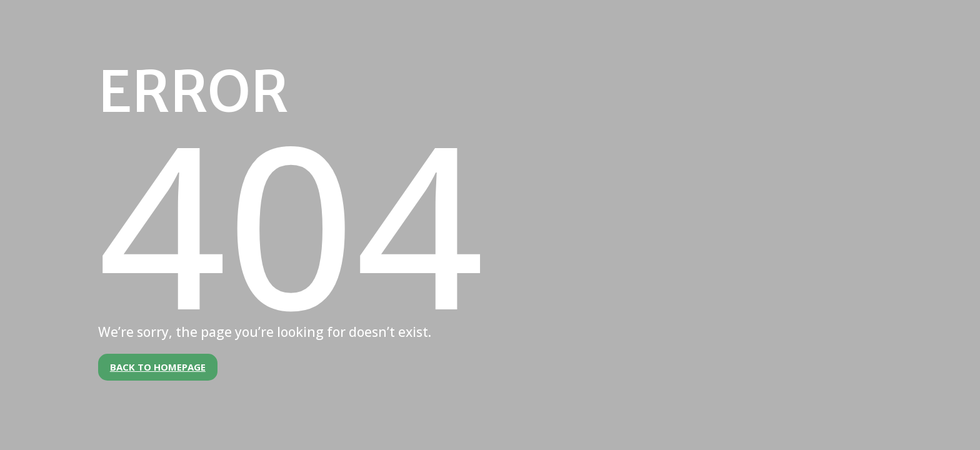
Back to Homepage (158, 367)
